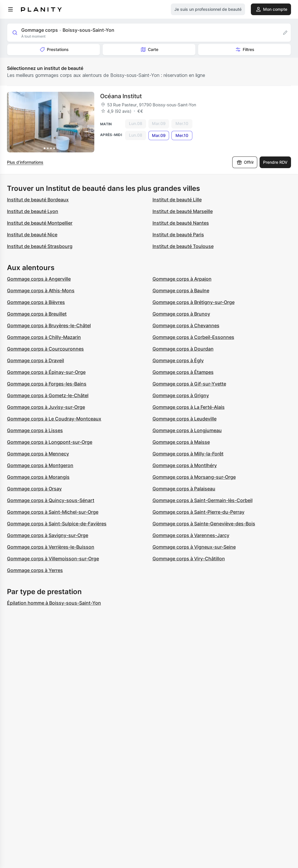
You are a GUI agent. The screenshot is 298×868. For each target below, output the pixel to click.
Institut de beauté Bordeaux (38, 200)
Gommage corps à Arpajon (182, 279)
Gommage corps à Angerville (39, 279)
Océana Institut (121, 96)
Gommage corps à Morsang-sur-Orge (194, 477)
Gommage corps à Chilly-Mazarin (44, 337)
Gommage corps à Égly (178, 360)
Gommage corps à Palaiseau (184, 489)
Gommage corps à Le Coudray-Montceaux (54, 419)
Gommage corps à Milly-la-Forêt (188, 454)
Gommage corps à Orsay (34, 489)
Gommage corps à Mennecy (38, 454)
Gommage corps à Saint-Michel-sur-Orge (53, 512)
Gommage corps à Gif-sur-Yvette (189, 384)
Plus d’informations (25, 162)
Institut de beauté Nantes (181, 223)
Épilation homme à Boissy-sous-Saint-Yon (54, 603)
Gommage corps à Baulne (181, 290)
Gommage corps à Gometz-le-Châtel (48, 395)
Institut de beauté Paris (178, 235)
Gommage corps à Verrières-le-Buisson (51, 547)
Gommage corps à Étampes (183, 372)
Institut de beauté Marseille (183, 211)
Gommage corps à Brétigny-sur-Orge (194, 302)
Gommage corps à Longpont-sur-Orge (50, 442)
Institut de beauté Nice (32, 235)
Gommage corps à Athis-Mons (41, 290)
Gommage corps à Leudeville (185, 419)
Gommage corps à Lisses (35, 430)
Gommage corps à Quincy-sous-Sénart (51, 500)
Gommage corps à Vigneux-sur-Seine (194, 547)
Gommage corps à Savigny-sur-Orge (48, 535)
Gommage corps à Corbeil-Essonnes (193, 337)
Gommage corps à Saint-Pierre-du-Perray (198, 512)
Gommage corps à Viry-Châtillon (189, 559)
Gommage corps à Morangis (38, 477)
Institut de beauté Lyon (33, 211)
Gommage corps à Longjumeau (187, 430)
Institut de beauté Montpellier (40, 223)
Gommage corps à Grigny (181, 395)
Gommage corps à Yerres (35, 570)
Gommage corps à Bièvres (36, 302)
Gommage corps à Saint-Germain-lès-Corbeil (203, 500)
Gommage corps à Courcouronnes (45, 349)
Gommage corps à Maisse (181, 442)
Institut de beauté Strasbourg (40, 246)
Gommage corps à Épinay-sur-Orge (46, 372)
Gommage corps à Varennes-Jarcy (191, 535)
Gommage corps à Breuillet (37, 314)
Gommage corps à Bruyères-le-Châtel (49, 325)
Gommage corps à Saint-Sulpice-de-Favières (57, 524)
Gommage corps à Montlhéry (185, 465)
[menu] (10, 9)
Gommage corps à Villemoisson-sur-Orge (53, 559)
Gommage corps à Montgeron (40, 465)
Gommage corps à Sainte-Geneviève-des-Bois (204, 524)
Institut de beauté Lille (177, 200)
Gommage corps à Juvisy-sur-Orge (46, 407)
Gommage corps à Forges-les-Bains (47, 384)
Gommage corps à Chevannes (186, 325)
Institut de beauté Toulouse (183, 246)
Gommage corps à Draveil (36, 360)
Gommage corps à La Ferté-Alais (189, 407)
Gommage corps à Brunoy (181, 314)
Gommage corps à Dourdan (183, 349)
